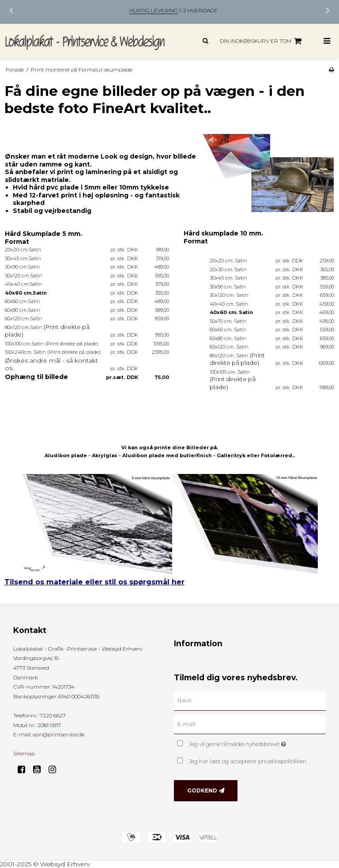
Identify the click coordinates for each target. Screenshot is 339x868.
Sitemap (24, 753)
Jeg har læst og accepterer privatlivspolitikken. (248, 761)
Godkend (202, 790)
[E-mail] (250, 724)
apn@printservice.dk (59, 734)
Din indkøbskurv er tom (262, 41)
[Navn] (250, 700)
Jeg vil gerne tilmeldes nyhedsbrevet (257, 742)
